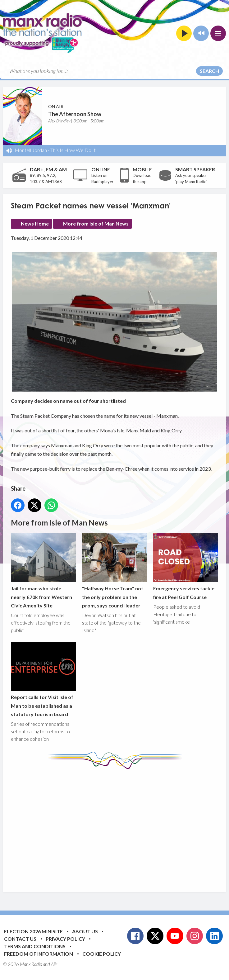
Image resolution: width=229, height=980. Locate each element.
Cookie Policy (102, 954)
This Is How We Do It (73, 150)
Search (209, 71)
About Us (85, 931)
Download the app (142, 178)
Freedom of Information (39, 954)
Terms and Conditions (35, 946)
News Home (35, 224)
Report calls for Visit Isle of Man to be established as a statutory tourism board (43, 680)
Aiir (54, 964)
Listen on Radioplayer (102, 178)
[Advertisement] (120, 826)
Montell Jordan (31, 150)
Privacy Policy (65, 939)
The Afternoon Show (75, 114)
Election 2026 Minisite (33, 931)
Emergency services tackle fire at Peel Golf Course (186, 567)
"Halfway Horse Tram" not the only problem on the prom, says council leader (114, 571)
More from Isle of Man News (96, 224)
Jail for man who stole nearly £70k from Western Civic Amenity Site (43, 571)
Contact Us (20, 939)
